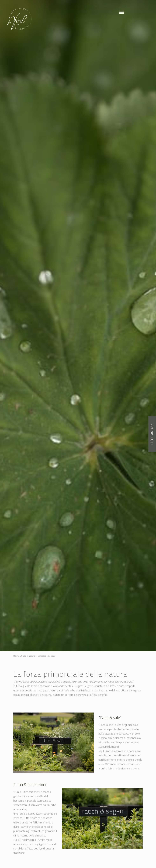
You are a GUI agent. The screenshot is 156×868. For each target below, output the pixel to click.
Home (16, 656)
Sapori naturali (29, 656)
